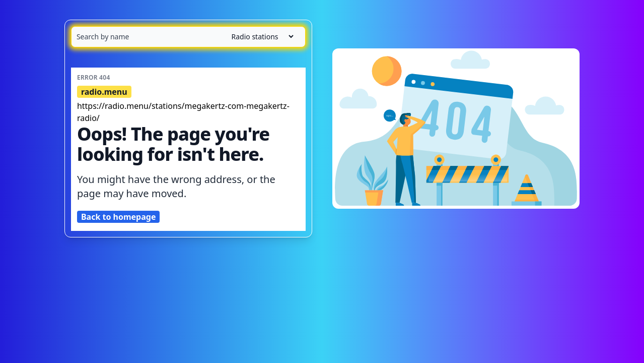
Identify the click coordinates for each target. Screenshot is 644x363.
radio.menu (104, 92)
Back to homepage (119, 217)
